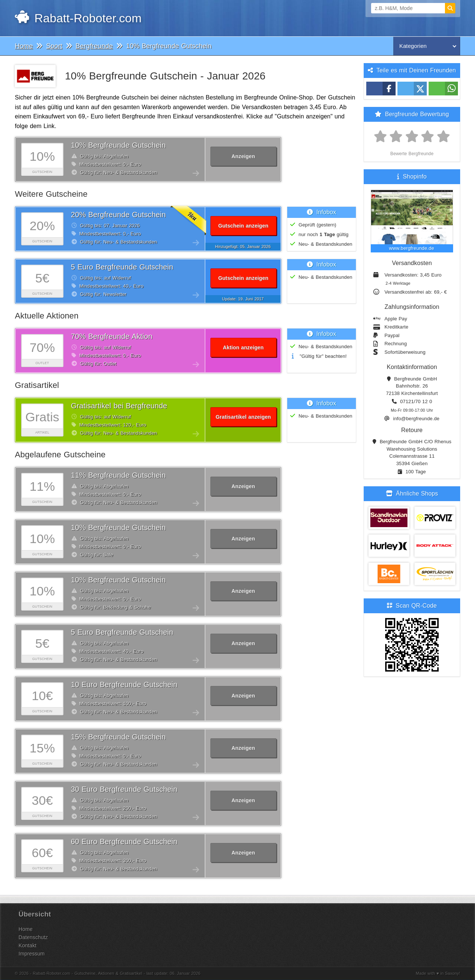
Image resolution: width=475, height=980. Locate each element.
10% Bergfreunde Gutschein (118, 145)
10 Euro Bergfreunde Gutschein (124, 685)
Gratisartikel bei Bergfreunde (119, 406)
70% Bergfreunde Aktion (112, 336)
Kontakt (27, 945)
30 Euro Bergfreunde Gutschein (124, 789)
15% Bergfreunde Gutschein (118, 737)
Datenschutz (33, 937)
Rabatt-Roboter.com (78, 18)
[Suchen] (450, 8)
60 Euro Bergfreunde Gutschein (124, 842)
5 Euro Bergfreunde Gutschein (122, 267)
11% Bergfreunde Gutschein (118, 475)
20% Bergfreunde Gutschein (118, 215)
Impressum (32, 954)
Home (26, 929)
